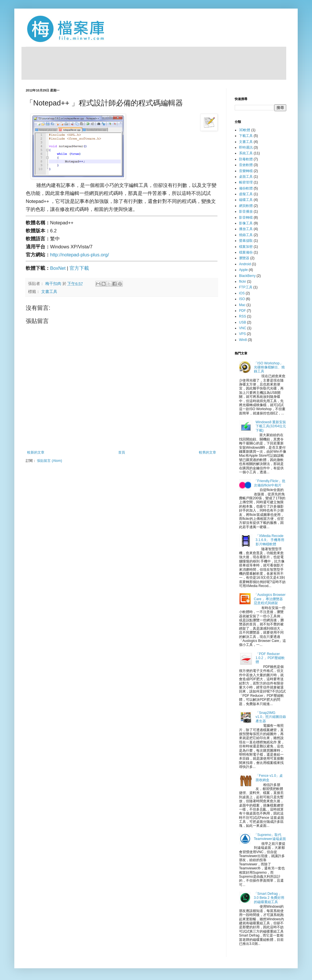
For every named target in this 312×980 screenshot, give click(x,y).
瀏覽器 (244, 258)
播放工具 (246, 229)
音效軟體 (246, 165)
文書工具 (49, 292)
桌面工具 (246, 177)
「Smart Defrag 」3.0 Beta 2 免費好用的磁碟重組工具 (269, 898)
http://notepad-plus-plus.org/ (79, 255)
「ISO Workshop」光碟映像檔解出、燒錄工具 (269, 367)
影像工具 (246, 223)
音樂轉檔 (246, 171)
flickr (243, 282)
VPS (242, 334)
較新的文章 (36, 452)
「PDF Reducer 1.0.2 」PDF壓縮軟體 (270, 658)
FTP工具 (246, 287)
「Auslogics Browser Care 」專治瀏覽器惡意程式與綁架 (270, 599)
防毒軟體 (246, 159)
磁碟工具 (246, 200)
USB (243, 322)
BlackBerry (247, 276)
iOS (242, 293)
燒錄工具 (246, 235)
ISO (242, 299)
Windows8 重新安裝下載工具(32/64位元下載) (271, 426)
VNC (243, 328)
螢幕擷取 (246, 241)
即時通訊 (246, 147)
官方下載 (79, 268)
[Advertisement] (154, 63)
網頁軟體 (246, 206)
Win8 (243, 340)
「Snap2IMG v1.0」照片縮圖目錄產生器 (271, 717)
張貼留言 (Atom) (49, 461)
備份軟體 (246, 188)
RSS (243, 316)
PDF (242, 311)
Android (245, 264)
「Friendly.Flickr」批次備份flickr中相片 (270, 483)
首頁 (122, 452)
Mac (242, 305)
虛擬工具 (246, 194)
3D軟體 (245, 130)
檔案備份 (246, 252)
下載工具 (246, 136)
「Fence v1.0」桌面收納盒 (269, 778)
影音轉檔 (246, 217)
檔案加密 (246, 247)
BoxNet (59, 268)
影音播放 (246, 211)
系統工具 (246, 153)
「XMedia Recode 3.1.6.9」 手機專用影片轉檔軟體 (270, 540)
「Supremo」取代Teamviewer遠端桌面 (270, 837)
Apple (243, 270)
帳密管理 (246, 182)
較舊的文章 (208, 452)
